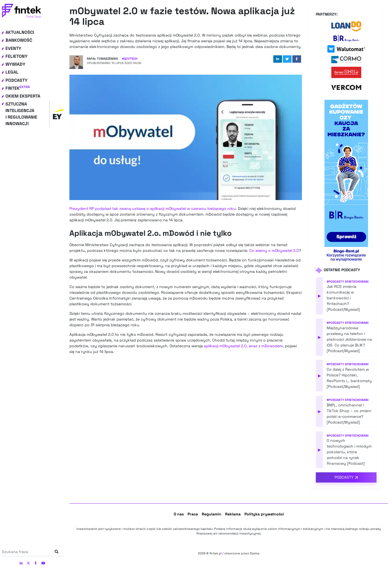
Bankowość (19, 40)
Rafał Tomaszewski (102, 59)
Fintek (18, 88)
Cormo (255, 553)
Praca (193, 514)
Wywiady (15, 64)
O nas (179, 514)
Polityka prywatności (264, 514)
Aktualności (20, 32)
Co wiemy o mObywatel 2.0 (274, 250)
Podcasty (16, 80)
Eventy (13, 48)
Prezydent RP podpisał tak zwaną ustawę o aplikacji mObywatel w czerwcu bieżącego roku (153, 209)
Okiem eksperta (23, 96)
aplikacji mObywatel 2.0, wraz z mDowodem (243, 346)
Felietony (16, 56)
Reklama (233, 514)
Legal (12, 72)
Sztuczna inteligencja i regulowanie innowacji (34, 114)
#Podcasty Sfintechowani (348, 282)
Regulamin (212, 514)
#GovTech (130, 59)
